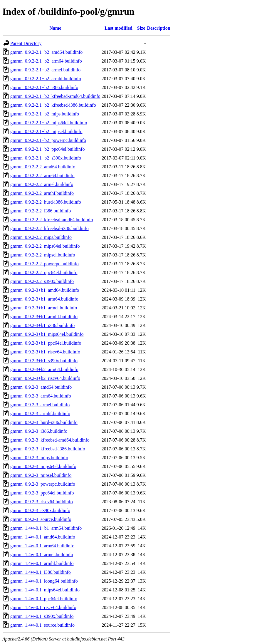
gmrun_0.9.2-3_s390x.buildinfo (40, 510)
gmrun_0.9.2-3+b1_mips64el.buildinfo (47, 334)
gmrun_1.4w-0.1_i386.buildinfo (41, 572)
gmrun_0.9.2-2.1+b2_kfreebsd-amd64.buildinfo (55, 96)
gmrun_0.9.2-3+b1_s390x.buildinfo (44, 361)
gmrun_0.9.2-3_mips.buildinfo (39, 458)
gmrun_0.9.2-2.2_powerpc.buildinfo (44, 264)
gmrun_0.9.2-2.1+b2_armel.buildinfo (45, 70)
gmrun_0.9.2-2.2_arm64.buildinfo (42, 176)
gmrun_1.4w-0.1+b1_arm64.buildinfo (46, 528)
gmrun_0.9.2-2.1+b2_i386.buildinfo (44, 87)
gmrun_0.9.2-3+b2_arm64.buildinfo (44, 369)
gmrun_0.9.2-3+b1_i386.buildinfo (42, 325)
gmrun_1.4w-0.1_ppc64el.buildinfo (44, 599)
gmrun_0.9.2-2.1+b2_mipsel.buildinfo (46, 131)
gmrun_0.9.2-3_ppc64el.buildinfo (42, 493)
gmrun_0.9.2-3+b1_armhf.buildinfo (44, 317)
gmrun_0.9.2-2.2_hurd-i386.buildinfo (46, 202)
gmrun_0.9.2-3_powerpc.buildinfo (43, 484)
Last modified (119, 28)
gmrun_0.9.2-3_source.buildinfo (41, 519)
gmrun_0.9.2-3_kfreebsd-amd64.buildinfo (50, 440)
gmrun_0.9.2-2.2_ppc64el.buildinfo (44, 272)
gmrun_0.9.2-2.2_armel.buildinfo (42, 184)
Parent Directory (26, 43)
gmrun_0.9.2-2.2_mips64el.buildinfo (45, 246)
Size (141, 28)
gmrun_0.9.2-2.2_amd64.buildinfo (43, 167)
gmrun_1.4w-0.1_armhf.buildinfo (42, 563)
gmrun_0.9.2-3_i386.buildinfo (39, 431)
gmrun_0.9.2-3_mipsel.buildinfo (41, 475)
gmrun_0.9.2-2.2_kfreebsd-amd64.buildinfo (52, 220)
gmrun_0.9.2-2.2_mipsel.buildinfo (43, 255)
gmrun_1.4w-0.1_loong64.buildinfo (44, 581)
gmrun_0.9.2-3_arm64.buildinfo (41, 396)
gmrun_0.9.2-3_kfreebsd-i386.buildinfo (48, 449)
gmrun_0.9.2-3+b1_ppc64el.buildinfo (46, 343)
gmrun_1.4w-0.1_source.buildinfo (42, 625)
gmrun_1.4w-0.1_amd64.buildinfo (43, 537)
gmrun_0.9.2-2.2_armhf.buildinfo (42, 193)
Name (55, 28)
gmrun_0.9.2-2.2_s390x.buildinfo (42, 281)
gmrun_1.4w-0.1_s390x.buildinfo (42, 616)
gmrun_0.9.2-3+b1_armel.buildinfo (44, 308)
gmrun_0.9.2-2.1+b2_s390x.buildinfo (46, 158)
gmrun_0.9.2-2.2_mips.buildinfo (41, 237)
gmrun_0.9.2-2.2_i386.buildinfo (41, 211)
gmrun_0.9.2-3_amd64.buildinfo (41, 387)
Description (158, 28)
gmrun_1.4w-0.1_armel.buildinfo (42, 555)
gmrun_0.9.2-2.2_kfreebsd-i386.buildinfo (49, 228)
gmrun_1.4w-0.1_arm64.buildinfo (42, 546)
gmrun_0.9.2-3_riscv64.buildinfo (42, 502)
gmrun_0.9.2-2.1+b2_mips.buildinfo (45, 114)
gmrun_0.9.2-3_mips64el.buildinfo (43, 466)
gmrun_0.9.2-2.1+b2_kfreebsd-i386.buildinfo (53, 105)
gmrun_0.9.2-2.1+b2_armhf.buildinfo (46, 79)
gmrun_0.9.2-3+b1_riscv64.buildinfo (45, 352)
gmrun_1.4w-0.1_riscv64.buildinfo (43, 607)
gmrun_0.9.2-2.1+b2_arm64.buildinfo (46, 61)
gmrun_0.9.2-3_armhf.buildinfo (40, 414)
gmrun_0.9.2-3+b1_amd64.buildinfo (45, 290)
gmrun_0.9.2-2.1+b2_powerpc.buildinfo (48, 140)
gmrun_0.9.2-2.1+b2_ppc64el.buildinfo (47, 149)
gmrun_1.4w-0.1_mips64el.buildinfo (45, 590)
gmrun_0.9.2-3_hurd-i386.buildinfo (44, 422)
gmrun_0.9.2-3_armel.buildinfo (40, 405)
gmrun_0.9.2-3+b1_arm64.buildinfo (44, 299)
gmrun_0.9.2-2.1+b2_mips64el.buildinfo (49, 123)
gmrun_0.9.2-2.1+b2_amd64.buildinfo (46, 52)
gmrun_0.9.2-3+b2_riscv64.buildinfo (45, 378)
